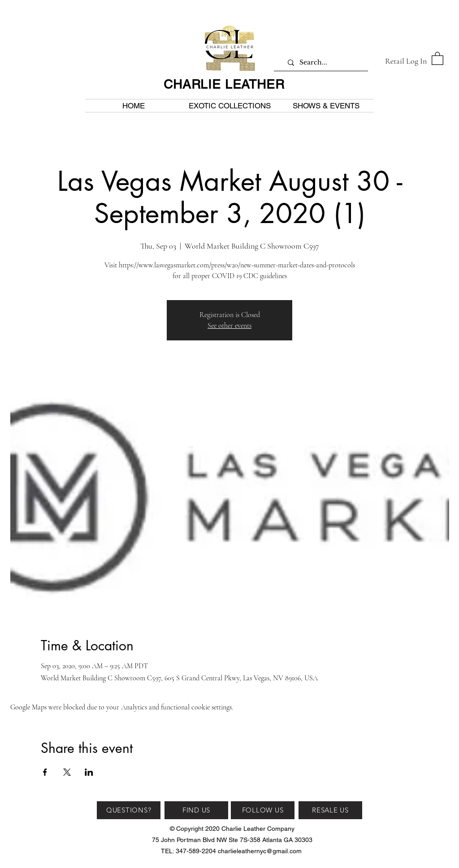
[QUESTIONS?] (129, 810)
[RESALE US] (330, 810)
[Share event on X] (67, 772)
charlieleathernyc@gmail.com (260, 851)
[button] (437, 58)
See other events (229, 326)
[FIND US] (196, 810)
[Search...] (324, 62)
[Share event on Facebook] (45, 772)
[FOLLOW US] (263, 810)
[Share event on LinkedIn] (89, 772)
